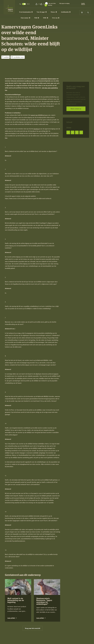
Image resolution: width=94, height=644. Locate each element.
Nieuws (59, 12)
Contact (7, 641)
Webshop (69, 5)
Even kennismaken (31, 12)
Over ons (61, 19)
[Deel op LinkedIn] (77, 132)
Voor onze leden (57, 3)
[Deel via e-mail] (81, 132)
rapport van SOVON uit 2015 (39, 115)
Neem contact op (76, 109)
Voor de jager (47, 12)
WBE (51, 19)
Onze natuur (31, 19)
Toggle (29, 4)
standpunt (37, 129)
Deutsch (84, 4)
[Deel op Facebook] (68, 132)
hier (6, 138)
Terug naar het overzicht (33, 615)
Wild (42, 19)
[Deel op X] (73, 132)
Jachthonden (71, 12)
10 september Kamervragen (47, 79)
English (84, 3)
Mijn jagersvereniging (56, 5)
